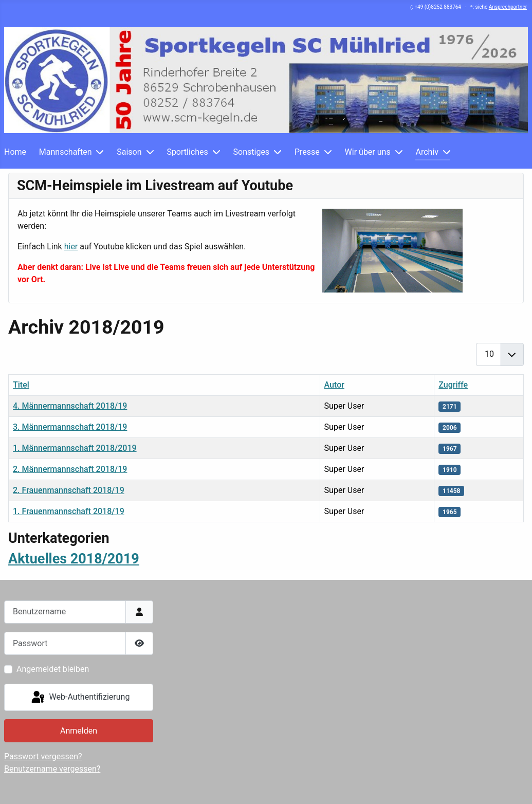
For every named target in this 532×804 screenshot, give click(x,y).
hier (71, 246)
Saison (129, 152)
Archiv (427, 152)
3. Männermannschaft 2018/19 (70, 427)
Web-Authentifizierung (80, 698)
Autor (334, 385)
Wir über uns (368, 152)
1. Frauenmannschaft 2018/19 (69, 511)
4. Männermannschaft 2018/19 (70, 406)
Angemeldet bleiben (53, 669)
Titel (21, 385)
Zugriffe (453, 385)
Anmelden (79, 731)
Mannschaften (66, 152)
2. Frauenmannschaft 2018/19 (69, 490)
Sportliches (187, 152)
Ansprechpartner (508, 7)
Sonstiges (252, 152)
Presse (307, 152)
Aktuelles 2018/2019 (74, 559)
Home (15, 152)
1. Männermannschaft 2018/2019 (75, 448)
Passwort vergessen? (43, 756)
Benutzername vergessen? (52, 769)
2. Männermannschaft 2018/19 (70, 469)
